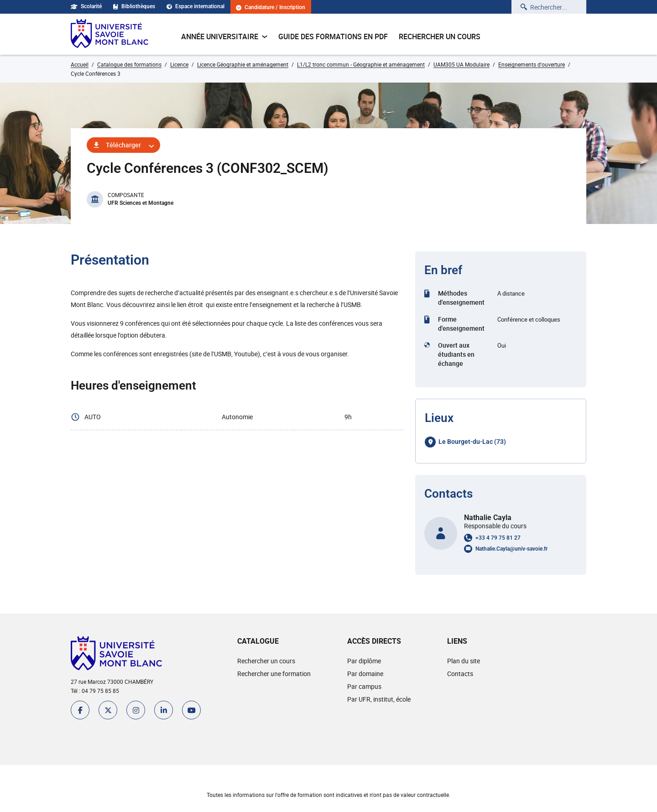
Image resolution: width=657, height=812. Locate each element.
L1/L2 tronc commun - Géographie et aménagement (361, 64)
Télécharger (123, 145)
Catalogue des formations (129, 64)
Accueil (80, 64)
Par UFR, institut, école (379, 699)
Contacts (460, 674)
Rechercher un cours (440, 36)
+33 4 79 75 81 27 (498, 538)
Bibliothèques (134, 6)
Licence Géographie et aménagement (243, 64)
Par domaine (365, 674)
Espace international (196, 6)
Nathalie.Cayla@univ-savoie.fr (511, 549)
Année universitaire (224, 36)
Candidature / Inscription (271, 8)
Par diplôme (364, 661)
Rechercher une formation (274, 674)
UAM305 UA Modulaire (461, 64)
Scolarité (86, 6)
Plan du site (464, 661)
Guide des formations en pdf (333, 36)
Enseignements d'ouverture (532, 64)
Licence (179, 64)
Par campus (364, 686)
